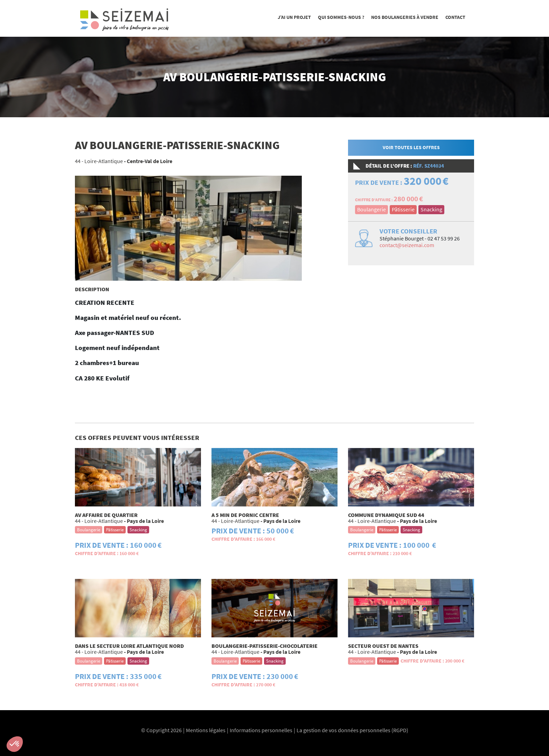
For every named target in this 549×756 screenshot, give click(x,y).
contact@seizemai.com (407, 245)
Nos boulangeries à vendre (405, 17)
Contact (455, 17)
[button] (15, 744)
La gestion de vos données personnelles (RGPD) (352, 730)
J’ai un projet (294, 17)
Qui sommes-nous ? (341, 17)
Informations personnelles (261, 730)
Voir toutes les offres (411, 147)
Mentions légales (206, 730)
